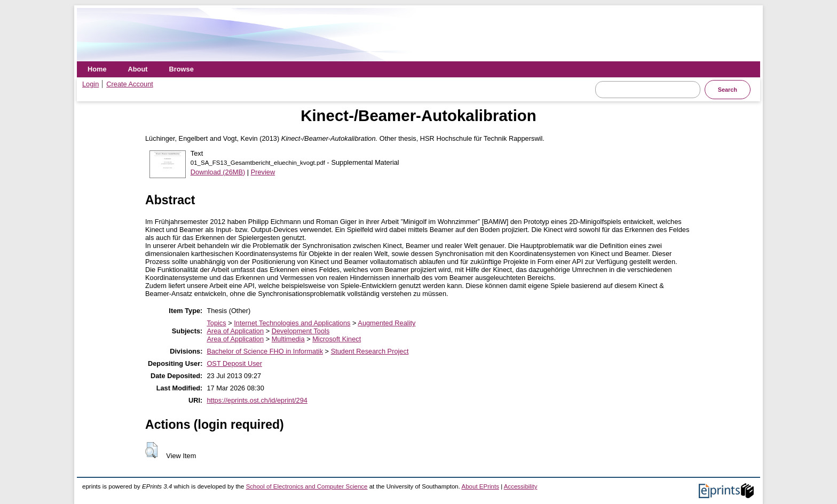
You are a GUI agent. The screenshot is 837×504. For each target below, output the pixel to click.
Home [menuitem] (97, 69)
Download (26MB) (218, 172)
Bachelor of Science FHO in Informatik (265, 351)
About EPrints (480, 486)
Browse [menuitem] (181, 69)
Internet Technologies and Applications (292, 323)
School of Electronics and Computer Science (307, 486)
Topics (216, 323)
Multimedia (288, 339)
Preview (263, 172)
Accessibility (521, 486)
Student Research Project (370, 351)
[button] (151, 450)
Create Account (130, 84)
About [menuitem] (138, 69)
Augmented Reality (386, 323)
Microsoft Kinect (337, 339)
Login (90, 84)
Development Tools (301, 331)
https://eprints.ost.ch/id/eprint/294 (257, 400)
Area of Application (235, 331)
